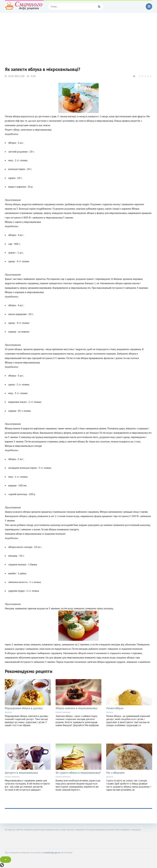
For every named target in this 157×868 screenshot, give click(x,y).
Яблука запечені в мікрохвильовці (76, 708)
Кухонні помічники (63, 712)
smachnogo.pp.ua (52, 853)
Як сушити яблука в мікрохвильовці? (78, 773)
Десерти (8, 712)
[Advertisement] (78, 37)
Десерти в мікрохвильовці (21, 773)
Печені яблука (115, 708)
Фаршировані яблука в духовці (24, 708)
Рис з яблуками (115, 773)
